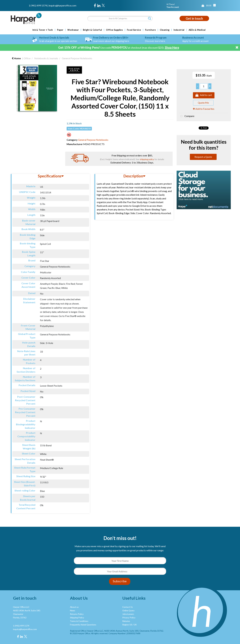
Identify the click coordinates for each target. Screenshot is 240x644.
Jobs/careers (128, 614)
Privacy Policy (129, 618)
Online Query (128, 611)
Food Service (134, 30)
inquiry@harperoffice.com (62, 5)
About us (74, 607)
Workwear (73, 30)
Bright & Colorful (92, 30)
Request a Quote (203, 157)
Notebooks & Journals (46, 58)
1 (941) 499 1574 (38, 5)
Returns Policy (77, 614)
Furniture (150, 30)
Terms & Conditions (79, 621)
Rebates (126, 621)
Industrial (179, 30)
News (73, 611)
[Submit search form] (150, 18)
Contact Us (128, 607)
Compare (187, 116)
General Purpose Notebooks (77, 58)
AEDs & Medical (197, 30)
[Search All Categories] (120, 18)
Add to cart (204, 95)
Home (16, 58)
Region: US (127, 625)
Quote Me (203, 103)
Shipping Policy (77, 618)
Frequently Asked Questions (83, 625)
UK (135, 625)
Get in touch (194, 18)
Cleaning (165, 30)
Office (27, 58)
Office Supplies (114, 30)
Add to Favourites (204, 109)
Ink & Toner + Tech (43, 30)
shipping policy (147, 159)
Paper (60, 30)
